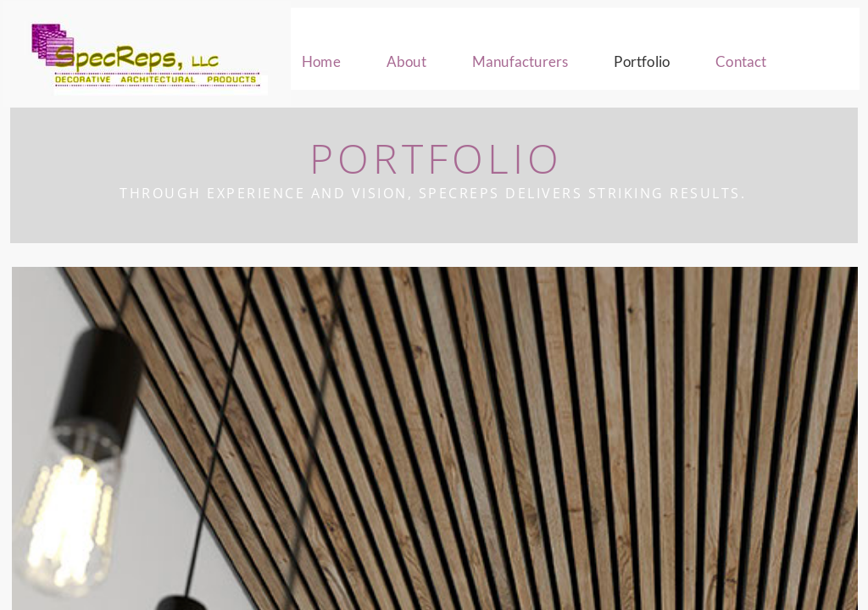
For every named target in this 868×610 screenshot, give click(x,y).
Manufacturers (520, 61)
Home (321, 61)
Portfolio (642, 61)
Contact (741, 61)
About (406, 61)
